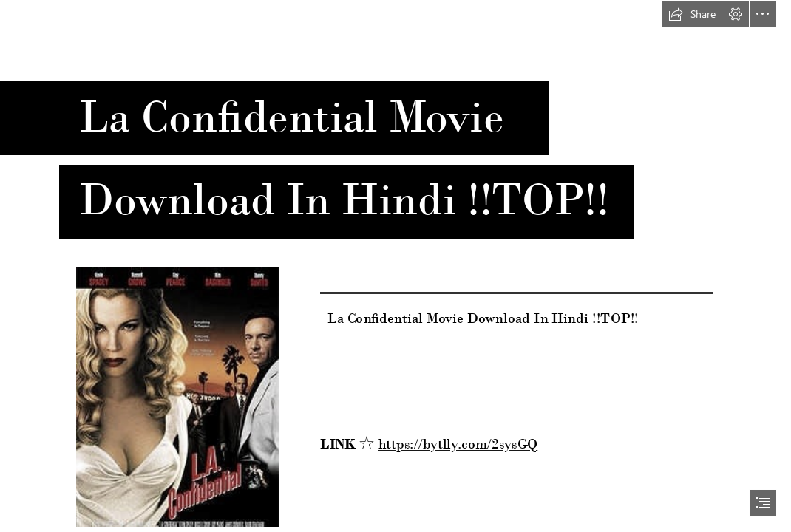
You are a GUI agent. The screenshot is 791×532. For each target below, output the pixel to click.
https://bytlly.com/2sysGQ (458, 444)
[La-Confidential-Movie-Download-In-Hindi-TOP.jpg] (177, 396)
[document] (395, 266)
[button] (692, 14)
